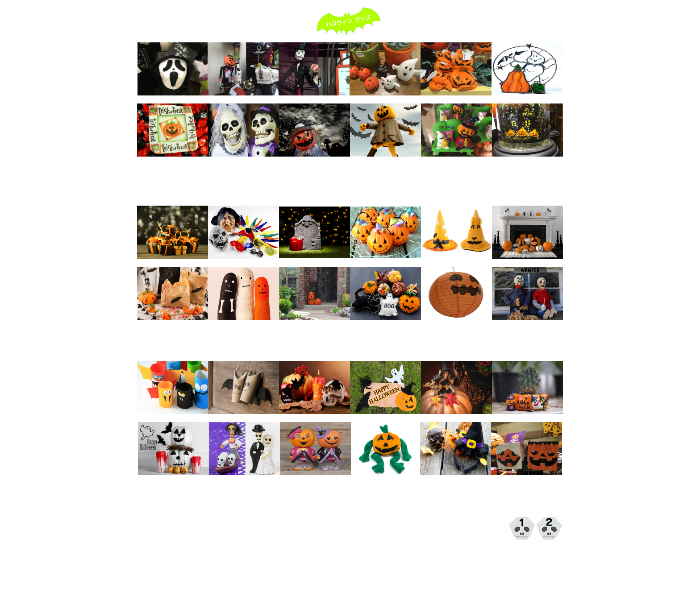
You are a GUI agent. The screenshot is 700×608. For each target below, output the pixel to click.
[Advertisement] (350, 185)
